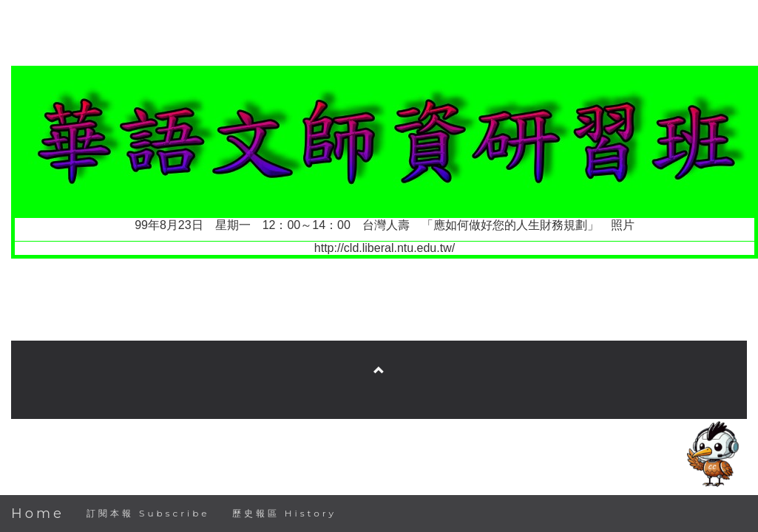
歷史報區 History (284, 513)
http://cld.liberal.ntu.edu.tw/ (385, 248)
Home (38, 514)
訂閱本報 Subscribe (148, 513)
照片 (623, 225)
